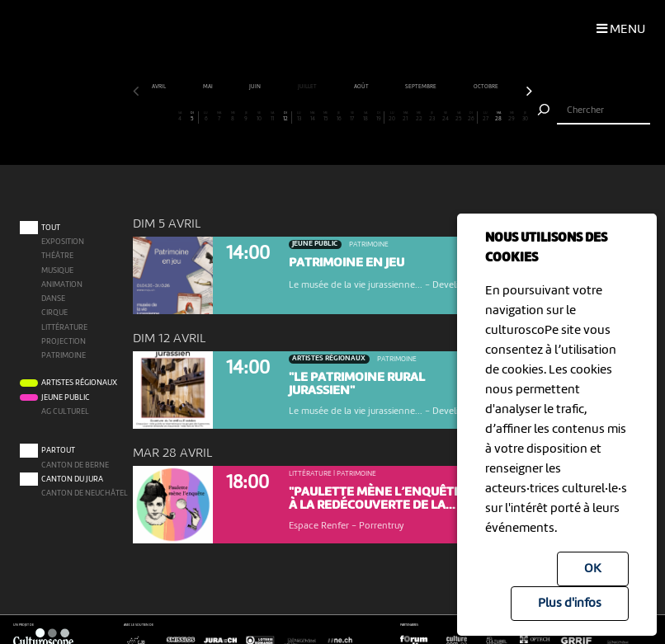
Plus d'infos (570, 604)
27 (486, 117)
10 (259, 117)
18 (366, 117)
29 (512, 117)
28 (499, 117)
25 (459, 117)
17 (353, 117)
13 (299, 117)
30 (525, 117)
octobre (486, 87)
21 (406, 117)
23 (432, 117)
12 (285, 117)
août (362, 87)
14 (312, 117)
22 (419, 117)
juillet (308, 87)
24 (446, 117)
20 (392, 117)
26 (472, 117)
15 (326, 117)
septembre (421, 87)
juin (255, 87)
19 (379, 117)
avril (159, 87)
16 (340, 117)
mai (208, 87)
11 (273, 117)
